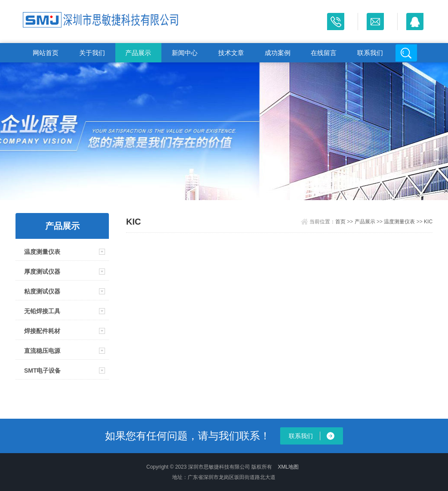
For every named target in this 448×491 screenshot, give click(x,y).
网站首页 (46, 53)
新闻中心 (185, 53)
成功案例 (278, 53)
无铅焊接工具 (42, 311)
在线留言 (324, 53)
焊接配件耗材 (42, 331)
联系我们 (370, 53)
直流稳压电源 (42, 351)
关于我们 (92, 53)
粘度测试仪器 (42, 291)
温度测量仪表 (42, 252)
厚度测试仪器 (42, 272)
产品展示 (138, 53)
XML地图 (289, 467)
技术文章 (231, 53)
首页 (340, 222)
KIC (428, 222)
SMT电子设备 (43, 371)
